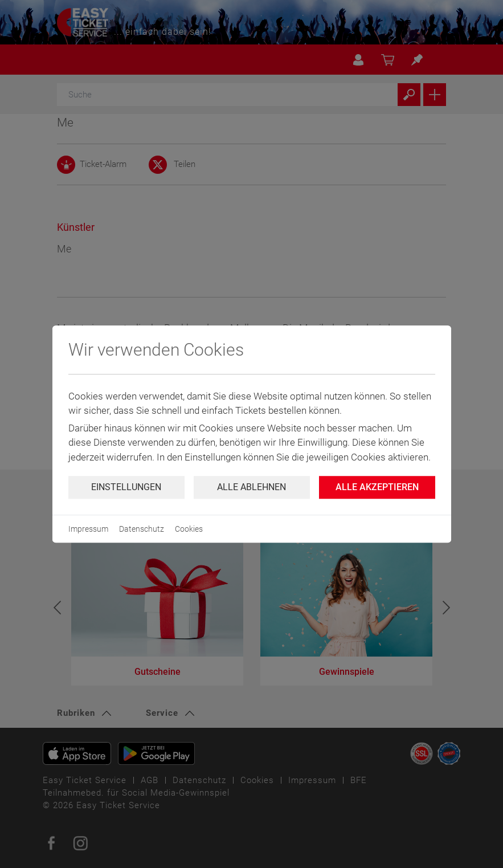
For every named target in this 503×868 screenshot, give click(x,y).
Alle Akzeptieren (377, 487)
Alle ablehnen (251, 487)
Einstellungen (126, 487)
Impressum (88, 529)
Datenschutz (142, 529)
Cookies (189, 529)
